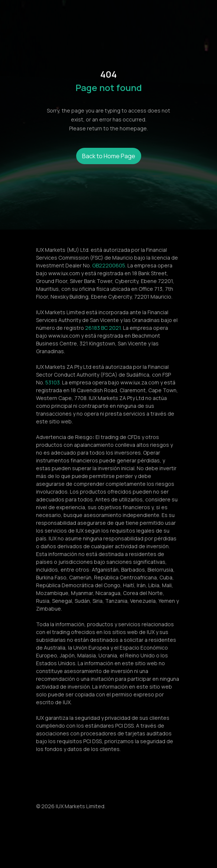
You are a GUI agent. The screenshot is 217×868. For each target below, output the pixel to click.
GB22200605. (109, 265)
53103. (53, 382)
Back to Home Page (109, 156)
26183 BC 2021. (103, 328)
